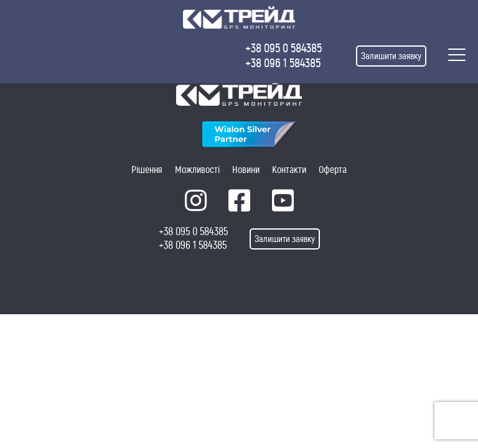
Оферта (333, 170)
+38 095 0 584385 (284, 48)
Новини (246, 170)
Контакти (289, 170)
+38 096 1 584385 (283, 63)
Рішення (147, 170)
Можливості (197, 170)
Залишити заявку (391, 56)
